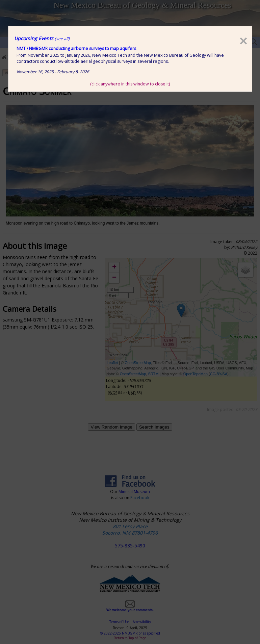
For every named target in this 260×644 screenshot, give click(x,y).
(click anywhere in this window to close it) (130, 84)
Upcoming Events (42, 38)
